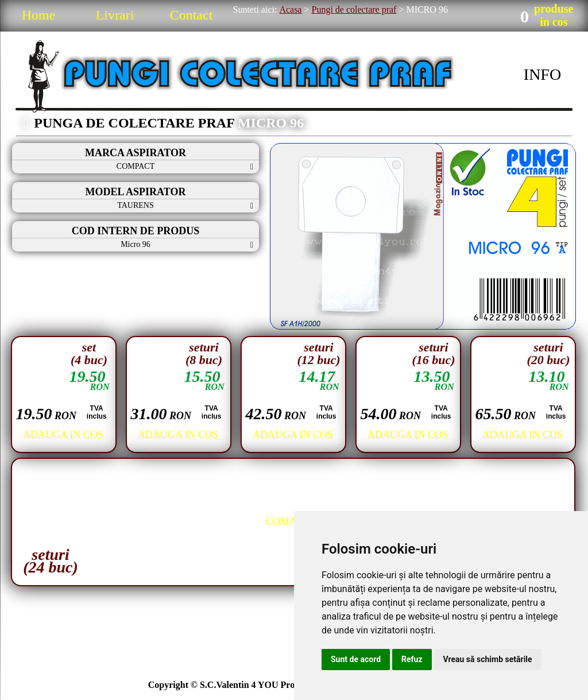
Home (39, 15)
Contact (192, 15)
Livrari (115, 15)
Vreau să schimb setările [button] (488, 659)
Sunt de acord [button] (356, 659)
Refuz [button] (412, 659)
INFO (542, 74)
